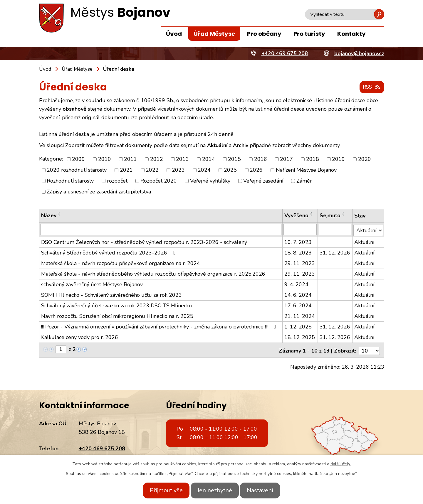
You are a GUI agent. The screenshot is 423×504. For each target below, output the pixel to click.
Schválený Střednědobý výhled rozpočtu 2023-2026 (110, 252)
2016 (261, 159)
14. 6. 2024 (298, 294)
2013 (182, 159)
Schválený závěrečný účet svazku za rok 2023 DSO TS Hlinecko (116, 305)
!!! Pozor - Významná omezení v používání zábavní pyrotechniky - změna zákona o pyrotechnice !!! (160, 326)
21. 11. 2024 (300, 315)
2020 (365, 159)
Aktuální (364, 241)
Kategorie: (51, 159)
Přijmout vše (161, 490)
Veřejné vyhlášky (210, 181)
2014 (209, 159)
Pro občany (264, 34)
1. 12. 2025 (298, 326)
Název (49, 216)
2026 (256, 170)
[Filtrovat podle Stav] (368, 229)
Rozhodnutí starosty (70, 181)
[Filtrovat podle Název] (161, 230)
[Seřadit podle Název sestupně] (60, 215)
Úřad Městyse (214, 34)
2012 (157, 159)
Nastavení (265, 490)
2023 (178, 170)
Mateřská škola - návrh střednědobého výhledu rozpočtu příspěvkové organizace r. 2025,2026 (153, 273)
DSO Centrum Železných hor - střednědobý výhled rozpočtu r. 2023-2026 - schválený (144, 241)
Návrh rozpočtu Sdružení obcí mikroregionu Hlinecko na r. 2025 (117, 315)
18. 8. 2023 (298, 252)
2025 (230, 170)
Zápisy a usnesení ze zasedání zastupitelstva (99, 192)
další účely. (341, 464)
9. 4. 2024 (296, 284)
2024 (204, 170)
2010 (105, 159)
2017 (286, 159)
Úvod (174, 34)
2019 (338, 159)
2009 (78, 159)
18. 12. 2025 (300, 336)
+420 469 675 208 (102, 446)
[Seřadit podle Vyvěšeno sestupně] (312, 215)
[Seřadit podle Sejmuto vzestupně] (344, 213)
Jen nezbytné (215, 490)
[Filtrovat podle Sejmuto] (335, 230)
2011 (130, 159)
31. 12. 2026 (335, 252)
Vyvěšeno (296, 216)
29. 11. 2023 (300, 262)
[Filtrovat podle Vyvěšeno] (300, 230)
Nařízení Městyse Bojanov (306, 170)
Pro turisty (309, 34)
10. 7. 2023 (298, 241)
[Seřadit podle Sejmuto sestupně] (344, 215)
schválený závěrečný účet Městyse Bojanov (92, 284)
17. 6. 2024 (298, 305)
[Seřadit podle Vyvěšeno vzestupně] (312, 213)
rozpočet (117, 181)
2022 (152, 170)
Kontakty (351, 34)
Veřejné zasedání (263, 181)
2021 (126, 170)
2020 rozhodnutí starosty (77, 170)
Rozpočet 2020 (159, 181)
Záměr (304, 181)
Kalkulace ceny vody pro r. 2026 (80, 336)
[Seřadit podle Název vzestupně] (60, 213)
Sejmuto (330, 216)
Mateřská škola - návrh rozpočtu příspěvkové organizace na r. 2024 (121, 262)
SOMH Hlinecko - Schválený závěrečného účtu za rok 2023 (111, 294)
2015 (234, 159)
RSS (371, 87)
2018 (313, 159)
